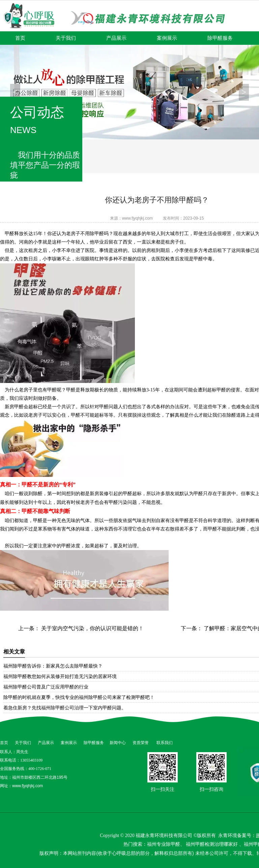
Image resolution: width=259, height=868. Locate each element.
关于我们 (66, 38)
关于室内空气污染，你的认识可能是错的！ (92, 628)
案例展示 (167, 38)
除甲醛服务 (220, 38)
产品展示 (116, 38)
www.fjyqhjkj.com (137, 218)
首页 (20, 38)
